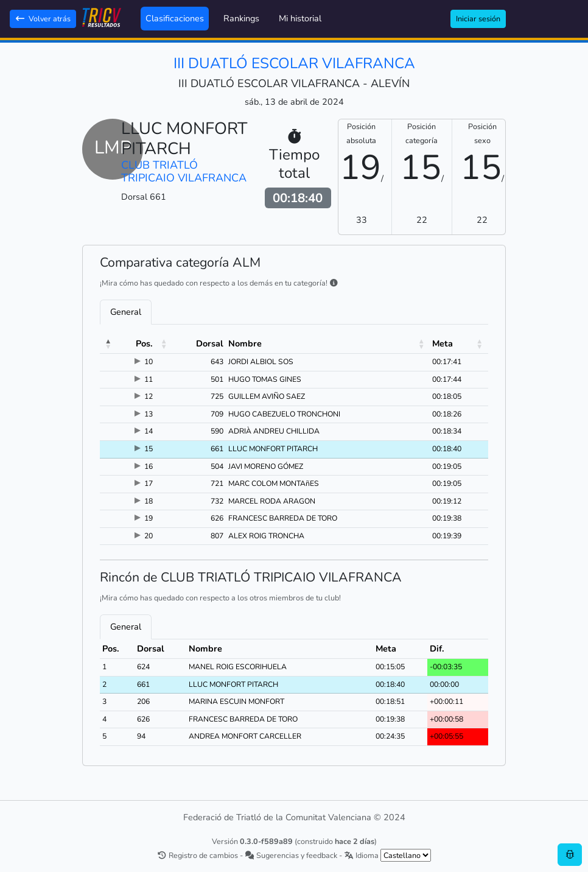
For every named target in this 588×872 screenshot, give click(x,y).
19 (149, 518)
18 (149, 501)
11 (149, 379)
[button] (108, 344)
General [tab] (126, 312)
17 (149, 483)
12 (149, 396)
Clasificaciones (175, 18)
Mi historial (300, 18)
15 (149, 449)
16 (149, 466)
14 (149, 431)
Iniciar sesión (478, 19)
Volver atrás (43, 19)
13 (149, 414)
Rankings (241, 18)
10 (149, 362)
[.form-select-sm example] (406, 855)
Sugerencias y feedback (291, 855)
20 (149, 536)
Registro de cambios (198, 855)
